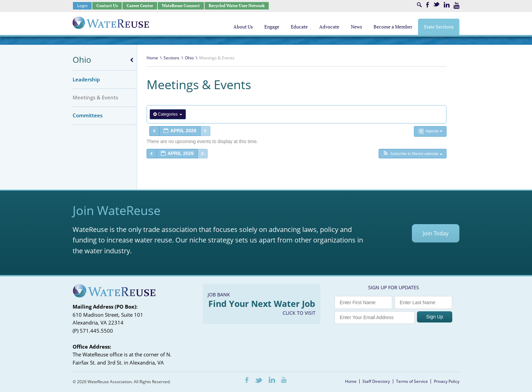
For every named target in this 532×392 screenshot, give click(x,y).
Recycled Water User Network (237, 6)
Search (419, 5)
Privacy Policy (447, 381)
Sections (172, 58)
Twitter (436, 4)
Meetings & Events (95, 97)
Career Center (140, 6)
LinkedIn (447, 5)
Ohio (82, 60)
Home (152, 58)
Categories (168, 114)
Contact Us (107, 6)
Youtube (457, 5)
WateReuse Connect (181, 6)
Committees (88, 115)
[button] (412, 154)
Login (82, 6)
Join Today (436, 233)
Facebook (427, 5)
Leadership (86, 79)
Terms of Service (412, 381)
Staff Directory (376, 381)
